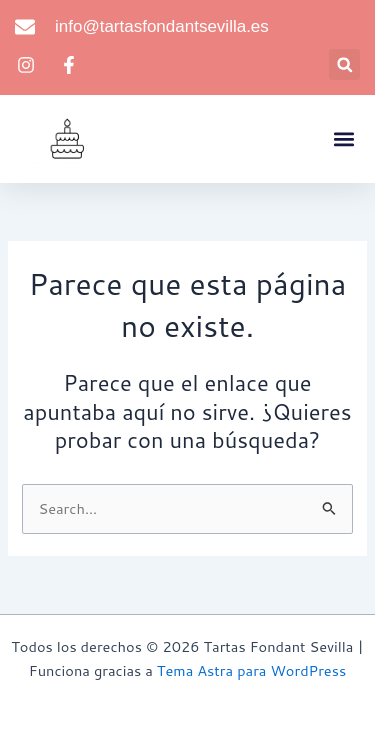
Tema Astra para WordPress (251, 670)
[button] (344, 64)
